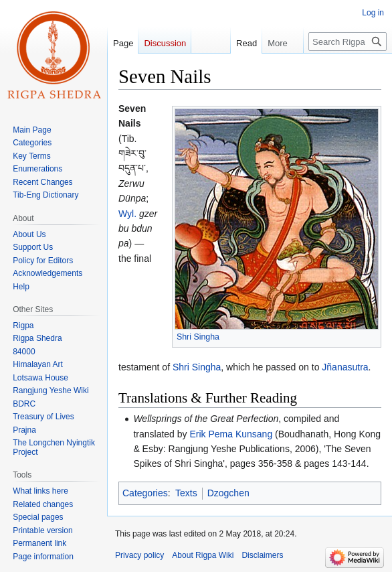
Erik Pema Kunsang (231, 434)
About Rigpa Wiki (203, 555)
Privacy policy (139, 555)
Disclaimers (262, 555)
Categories (145, 493)
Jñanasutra (345, 367)
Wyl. (127, 214)
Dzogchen (228, 493)
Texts (186, 493)
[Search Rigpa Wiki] (348, 42)
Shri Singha (198, 337)
